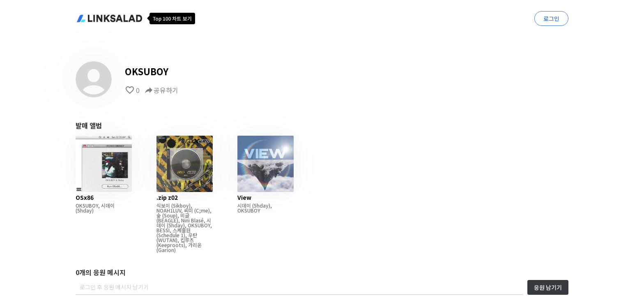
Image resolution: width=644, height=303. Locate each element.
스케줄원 (182, 230)
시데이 (108, 205)
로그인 (551, 19)
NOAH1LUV (169, 210)
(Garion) (166, 250)
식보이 (163, 205)
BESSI (163, 230)
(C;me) (201, 210)
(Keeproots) (171, 245)
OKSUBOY (87, 205)
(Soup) (169, 215)
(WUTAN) (167, 240)
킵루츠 (187, 240)
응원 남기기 (548, 287)
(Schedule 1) (171, 235)
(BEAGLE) (167, 220)
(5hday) (85, 210)
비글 (185, 215)
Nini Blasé (192, 220)
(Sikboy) (180, 205)
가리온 (195, 245)
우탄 (193, 235)
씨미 (189, 210)
